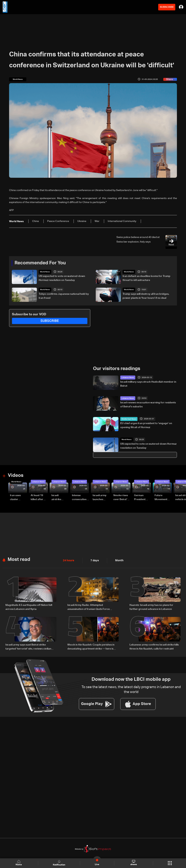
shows (133, 863)
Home (19, 863)
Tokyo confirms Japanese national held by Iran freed (64, 296)
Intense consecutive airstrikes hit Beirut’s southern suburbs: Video (79, 497)
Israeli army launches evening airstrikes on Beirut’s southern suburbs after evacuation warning (101, 497)
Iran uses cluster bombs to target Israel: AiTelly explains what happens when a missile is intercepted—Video (18, 497)
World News (45, 272)
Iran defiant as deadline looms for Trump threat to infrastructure (146, 278)
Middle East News (129, 419)
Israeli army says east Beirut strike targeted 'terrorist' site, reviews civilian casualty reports (28, 646)
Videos (16, 475)
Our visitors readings (117, 368)
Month (118, 560)
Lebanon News (128, 377)
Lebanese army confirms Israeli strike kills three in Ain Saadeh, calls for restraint (154, 646)
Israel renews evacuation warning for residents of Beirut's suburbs (148, 404)
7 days (94, 560)
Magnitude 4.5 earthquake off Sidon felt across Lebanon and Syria (29, 606)
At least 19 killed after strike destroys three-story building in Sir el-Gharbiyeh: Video (39, 497)
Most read (19, 559)
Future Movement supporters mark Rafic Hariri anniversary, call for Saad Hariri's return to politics (163, 497)
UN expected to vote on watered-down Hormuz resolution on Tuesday (62, 278)
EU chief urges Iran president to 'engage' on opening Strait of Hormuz (146, 425)
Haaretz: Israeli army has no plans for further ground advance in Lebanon (151, 606)
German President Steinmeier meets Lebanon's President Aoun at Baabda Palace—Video (140, 497)
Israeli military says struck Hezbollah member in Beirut (148, 384)
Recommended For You (40, 263)
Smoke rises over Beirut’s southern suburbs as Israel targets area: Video (121, 497)
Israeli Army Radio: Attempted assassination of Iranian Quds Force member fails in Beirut (89, 607)
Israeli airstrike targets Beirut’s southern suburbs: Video (57, 497)
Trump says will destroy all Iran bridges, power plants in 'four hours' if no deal (146, 296)
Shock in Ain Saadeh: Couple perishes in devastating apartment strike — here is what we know (91, 646)
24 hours (68, 560)
